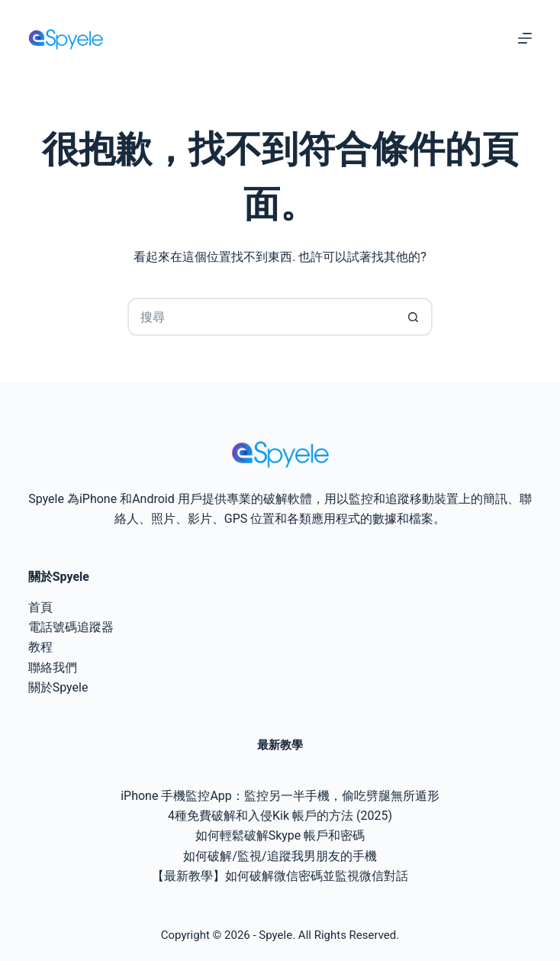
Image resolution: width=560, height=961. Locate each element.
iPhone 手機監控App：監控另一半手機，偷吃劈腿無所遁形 (280, 796)
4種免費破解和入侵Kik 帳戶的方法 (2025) (280, 816)
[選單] (525, 38)
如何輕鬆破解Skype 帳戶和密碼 (280, 835)
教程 (40, 647)
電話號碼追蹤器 (71, 627)
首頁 (40, 607)
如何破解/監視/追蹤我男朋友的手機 (280, 856)
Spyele (275, 935)
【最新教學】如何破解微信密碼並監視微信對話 (280, 876)
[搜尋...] (261, 317)
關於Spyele (58, 687)
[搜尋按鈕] (414, 317)
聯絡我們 (53, 668)
